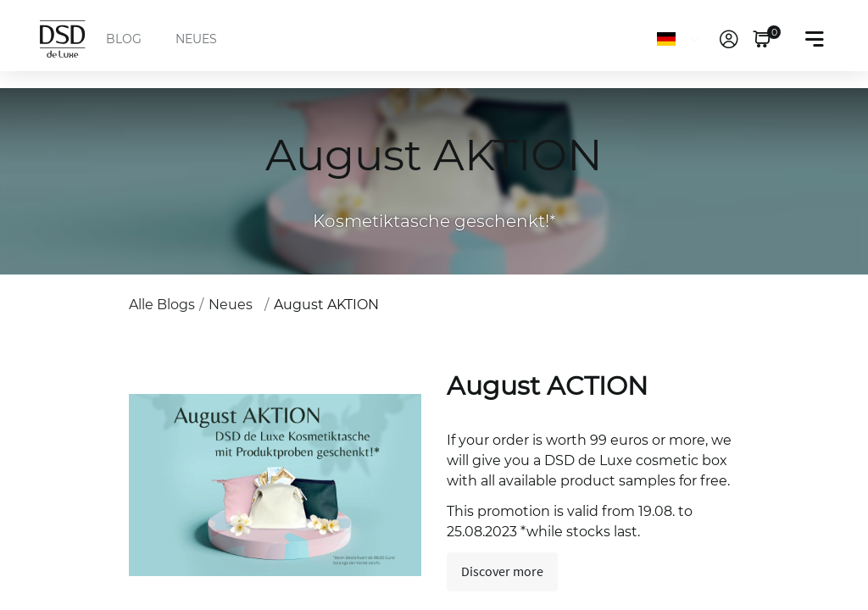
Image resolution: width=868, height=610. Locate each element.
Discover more (502, 572)
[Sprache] (681, 39)
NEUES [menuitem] (196, 39)
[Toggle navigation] (815, 39)
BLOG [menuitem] (124, 39)
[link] (729, 39)
